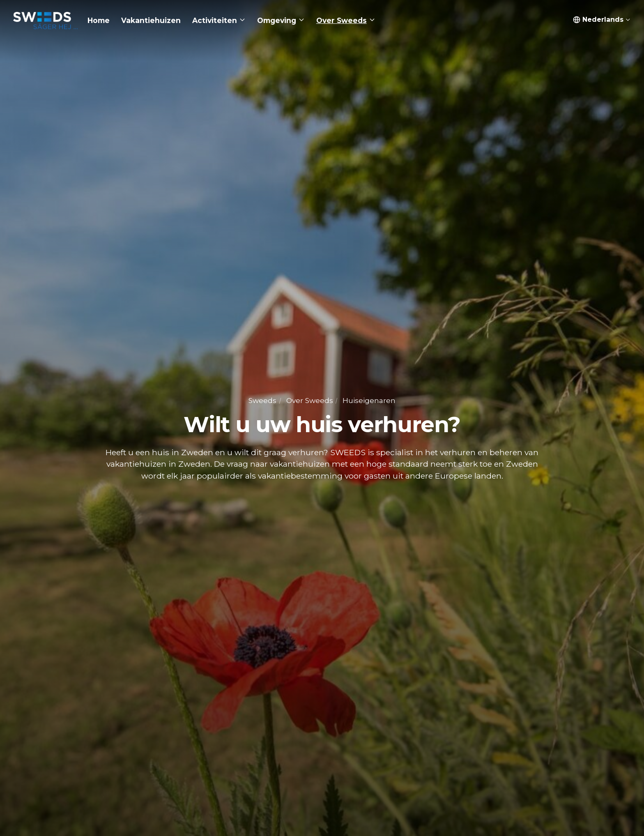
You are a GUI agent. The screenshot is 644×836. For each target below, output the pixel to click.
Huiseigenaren (369, 400)
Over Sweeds (310, 400)
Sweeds (262, 400)
